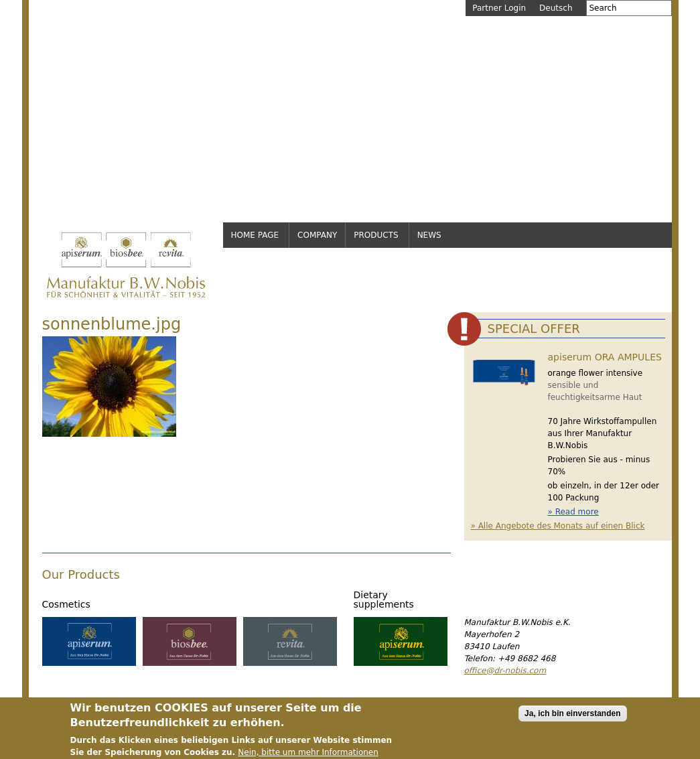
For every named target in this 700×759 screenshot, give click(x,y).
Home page (255, 235)
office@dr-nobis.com (505, 671)
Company (317, 235)
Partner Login (499, 8)
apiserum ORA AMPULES (605, 357)
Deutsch (556, 8)
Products (376, 235)
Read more (577, 512)
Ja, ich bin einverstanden (572, 717)
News (429, 235)
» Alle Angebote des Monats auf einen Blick (558, 526)
